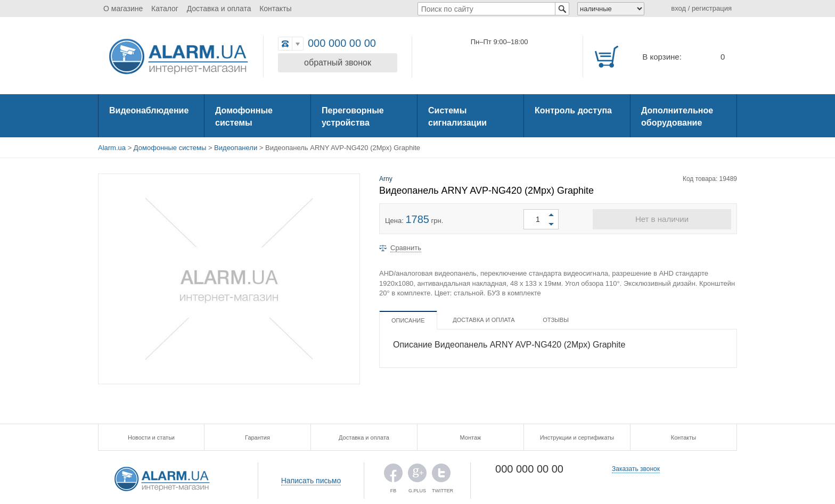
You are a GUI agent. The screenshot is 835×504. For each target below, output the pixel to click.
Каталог (165, 9)
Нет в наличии (662, 219)
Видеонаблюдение (149, 110)
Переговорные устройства (353, 117)
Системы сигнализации (457, 117)
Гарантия (257, 437)
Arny (386, 179)
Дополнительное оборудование (677, 117)
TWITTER (441, 476)
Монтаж (471, 437)
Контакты (275, 9)
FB (393, 476)
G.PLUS (417, 476)
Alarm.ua (112, 148)
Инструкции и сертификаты (577, 437)
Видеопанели (236, 148)
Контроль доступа (573, 110)
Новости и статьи (151, 437)
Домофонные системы (244, 117)
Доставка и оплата (219, 9)
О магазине (123, 9)
